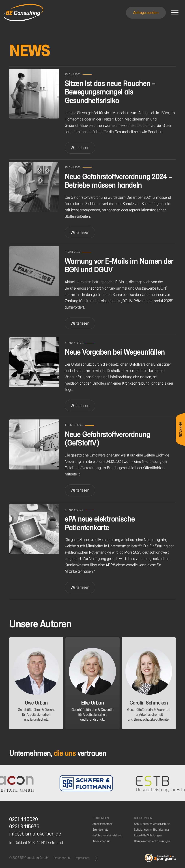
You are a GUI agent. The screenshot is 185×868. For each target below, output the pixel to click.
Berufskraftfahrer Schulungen (152, 841)
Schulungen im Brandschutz (151, 830)
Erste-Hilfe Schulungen (148, 835)
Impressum (82, 858)
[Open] (175, 13)
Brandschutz (100, 830)
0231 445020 (24, 819)
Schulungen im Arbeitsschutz (152, 824)
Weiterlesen (80, 148)
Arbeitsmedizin (101, 841)
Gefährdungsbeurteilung (107, 835)
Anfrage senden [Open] (146, 12)
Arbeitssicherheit (103, 824)
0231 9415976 (24, 826)
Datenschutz (62, 858)
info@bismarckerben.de (35, 834)
